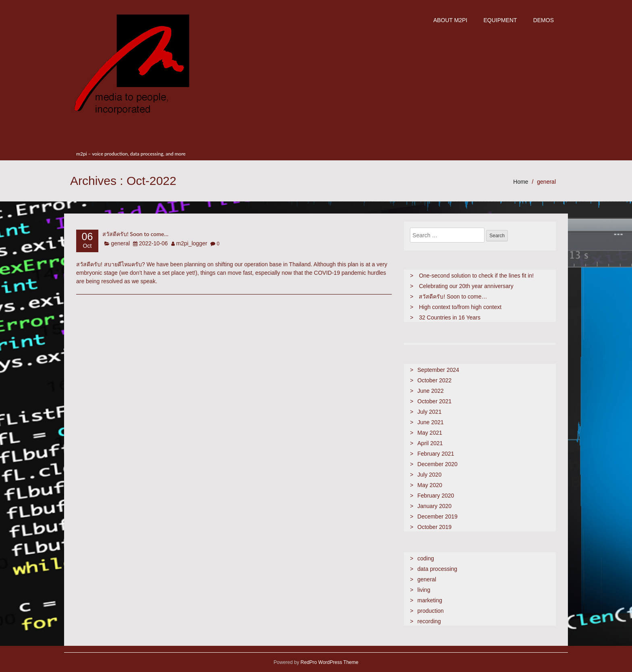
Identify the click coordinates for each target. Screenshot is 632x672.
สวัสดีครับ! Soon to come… (135, 234)
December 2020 (438, 464)
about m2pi (450, 20)
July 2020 (430, 475)
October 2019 (435, 527)
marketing (430, 600)
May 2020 (430, 485)
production (431, 611)
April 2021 (430, 443)
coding (426, 558)
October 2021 (435, 401)
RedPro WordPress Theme (329, 662)
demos (544, 20)
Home (521, 182)
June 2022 (431, 391)
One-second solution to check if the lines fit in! (476, 276)
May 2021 (430, 433)
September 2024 (439, 370)
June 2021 (431, 422)
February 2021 (436, 454)
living (424, 590)
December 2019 (438, 516)
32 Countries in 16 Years (450, 317)
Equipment (500, 20)
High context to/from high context (460, 307)
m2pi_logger (192, 243)
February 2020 (436, 496)
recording (429, 621)
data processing (438, 569)
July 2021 (430, 412)
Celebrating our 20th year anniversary (466, 286)
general (546, 182)
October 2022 (435, 380)
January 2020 (435, 506)
